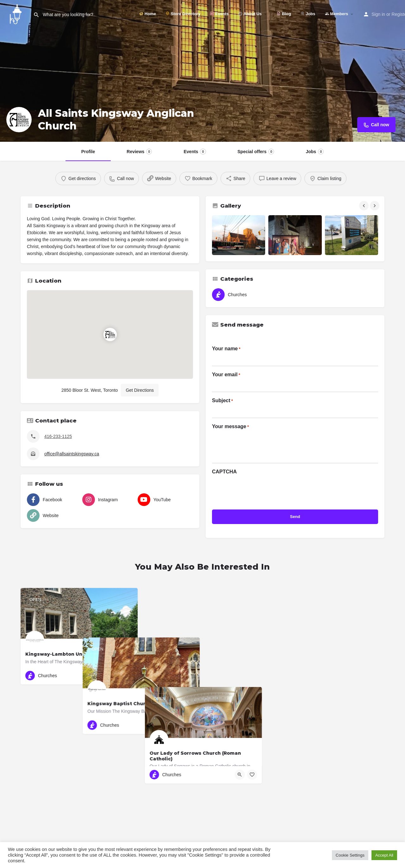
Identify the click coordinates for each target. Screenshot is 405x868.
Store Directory (183, 14)
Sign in (378, 14)
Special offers (256, 152)
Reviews (139, 152)
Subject (222, 401)
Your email (226, 375)
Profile (88, 152)
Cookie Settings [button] (350, 855)
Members (337, 14)
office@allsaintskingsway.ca (72, 454)
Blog (284, 14)
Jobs (308, 14)
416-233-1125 (58, 436)
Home (148, 14)
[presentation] (260, 490)
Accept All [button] (384, 855)
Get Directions (140, 390)
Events (219, 14)
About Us (250, 14)
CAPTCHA (224, 472)
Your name (226, 349)
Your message (231, 427)
